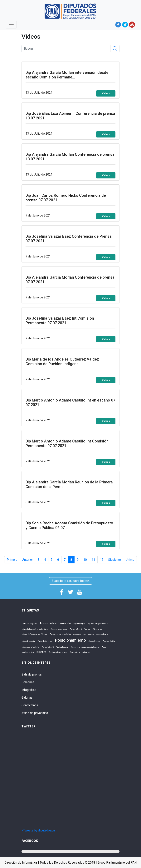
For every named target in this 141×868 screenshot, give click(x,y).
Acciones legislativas (58, 652)
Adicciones (97, 629)
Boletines (28, 682)
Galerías (27, 698)
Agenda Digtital (109, 641)
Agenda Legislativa (59, 629)
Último (130, 560)
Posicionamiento (70, 640)
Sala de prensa (32, 674)
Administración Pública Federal (55, 647)
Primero (12, 560)
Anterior (28, 560)
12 (102, 560)
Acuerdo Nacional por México (35, 634)
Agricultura (75, 652)
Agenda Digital (79, 624)
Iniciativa (41, 652)
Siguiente (114, 560)
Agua (104, 647)
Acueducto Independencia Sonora (85, 647)
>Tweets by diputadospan (39, 830)
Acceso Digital (102, 634)
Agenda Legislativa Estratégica (35, 629)
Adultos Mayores (30, 624)
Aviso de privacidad (35, 713)
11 (93, 560)
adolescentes (28, 652)
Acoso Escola (94, 641)
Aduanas (86, 652)
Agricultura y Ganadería (98, 624)
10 (85, 560)
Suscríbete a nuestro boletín (71, 581)
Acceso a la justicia (31, 647)
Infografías (29, 690)
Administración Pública (80, 629)
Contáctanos (30, 705)
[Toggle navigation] (11, 25)
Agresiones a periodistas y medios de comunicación (72, 634)
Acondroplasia (29, 641)
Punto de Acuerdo (45, 641)
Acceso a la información (55, 623)
